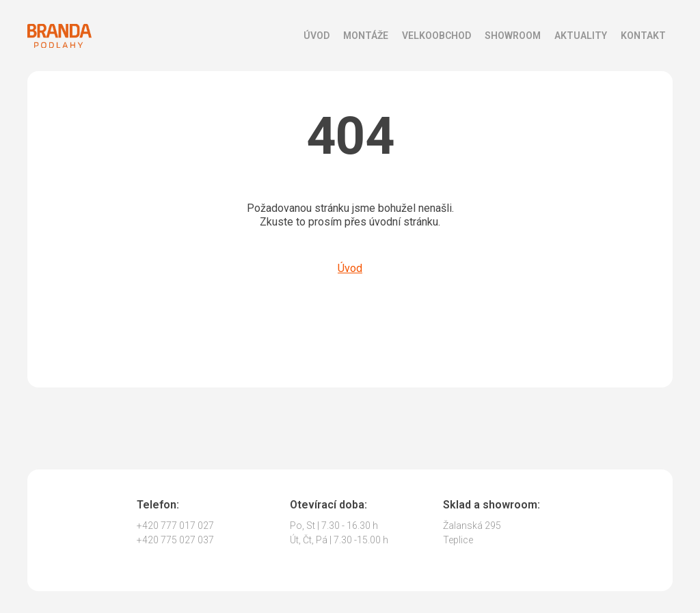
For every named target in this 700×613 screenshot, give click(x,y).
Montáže (366, 36)
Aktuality (581, 36)
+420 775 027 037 (175, 540)
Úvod (317, 36)
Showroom (513, 36)
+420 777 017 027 (175, 526)
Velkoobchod (436, 36)
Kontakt (643, 36)
